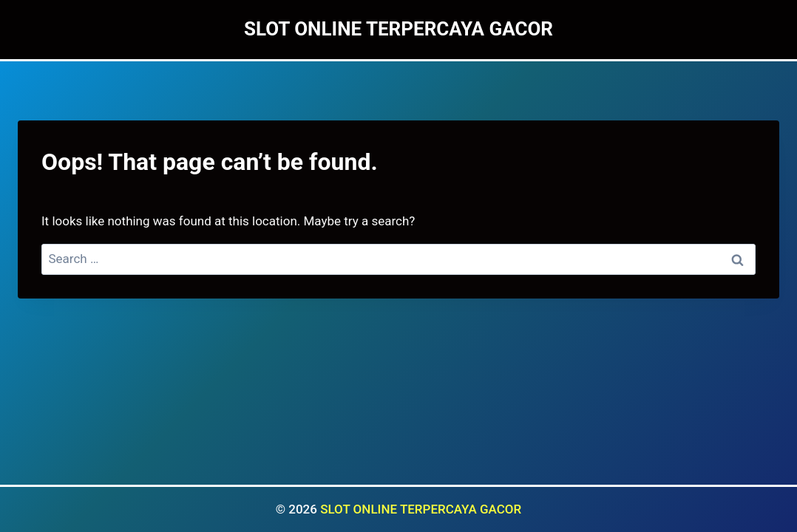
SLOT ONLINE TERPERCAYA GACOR (421, 509)
